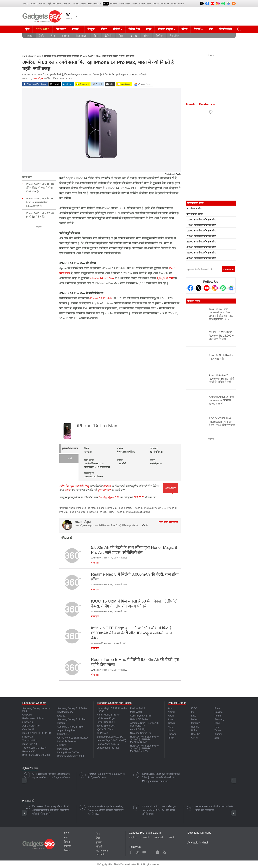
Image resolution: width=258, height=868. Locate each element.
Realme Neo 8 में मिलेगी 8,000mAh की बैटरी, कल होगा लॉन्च (107, 776)
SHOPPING (125, 4)
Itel (193, 712)
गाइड (149, 29)
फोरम (184, 29)
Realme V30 (29, 751)
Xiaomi (218, 734)
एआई (78, 28)
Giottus (61, 723)
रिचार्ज (197, 29)
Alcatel (171, 712)
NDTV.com (102, 851)
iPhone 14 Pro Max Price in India (114, 508)
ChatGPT (27, 715)
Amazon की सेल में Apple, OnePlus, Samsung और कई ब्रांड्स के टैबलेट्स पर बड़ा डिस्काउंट (106, 810)
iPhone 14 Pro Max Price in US (149, 508)
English (133, 837)
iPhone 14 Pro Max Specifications (132, 512)
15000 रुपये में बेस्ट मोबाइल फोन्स (201, 231)
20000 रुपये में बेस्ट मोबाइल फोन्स (201, 236)
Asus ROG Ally (138, 729)
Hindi (146, 837)
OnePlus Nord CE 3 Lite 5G (37, 733)
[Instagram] (215, 288)
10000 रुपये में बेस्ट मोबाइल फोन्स (201, 220)
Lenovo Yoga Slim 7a (108, 744)
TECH (106, 4)
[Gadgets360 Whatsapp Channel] (223, 288)
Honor (171, 730)
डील (211, 29)
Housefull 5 (63, 734)
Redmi (218, 716)
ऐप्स (53, 36)
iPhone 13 (28, 737)
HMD (170, 727)
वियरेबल (160, 36)
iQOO (194, 708)
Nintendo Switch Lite (141, 733)
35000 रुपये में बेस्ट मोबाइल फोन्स (201, 253)
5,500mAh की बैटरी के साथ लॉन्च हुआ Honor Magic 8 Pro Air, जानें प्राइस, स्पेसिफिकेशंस (159, 810)
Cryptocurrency (65, 712)
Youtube (144, 851)
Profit (43, 4)
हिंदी (50, 4)
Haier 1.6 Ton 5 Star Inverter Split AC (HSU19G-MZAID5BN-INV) (145, 739)
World (34, 4)
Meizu (194, 719)
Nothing (195, 727)
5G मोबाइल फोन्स (194, 209)
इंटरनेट (134, 36)
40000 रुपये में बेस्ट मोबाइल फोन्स (201, 258)
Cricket (67, 4)
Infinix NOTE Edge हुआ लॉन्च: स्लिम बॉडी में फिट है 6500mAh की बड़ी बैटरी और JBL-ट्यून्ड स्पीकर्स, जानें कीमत (161, 778)
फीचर (104, 29)
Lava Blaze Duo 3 (106, 722)
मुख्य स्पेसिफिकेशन (70, 449)
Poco (217, 708)
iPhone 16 (28, 722)
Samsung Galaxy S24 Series (72, 708)
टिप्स (96, 36)
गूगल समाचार (104, 490)
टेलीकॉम (108, 36)
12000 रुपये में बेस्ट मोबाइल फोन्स (201, 225)
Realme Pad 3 (138, 708)
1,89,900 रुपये (165, 278)
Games (114, 4)
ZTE (217, 738)
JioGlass (62, 745)
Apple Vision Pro (31, 726)
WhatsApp (158, 851)
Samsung (219, 719)
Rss (164, 851)
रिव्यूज (91, 29)
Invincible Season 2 (67, 741)
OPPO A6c (102, 733)
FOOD (76, 4)
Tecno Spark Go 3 (106, 726)
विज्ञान (122, 36)
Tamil (171, 837)
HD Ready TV (64, 749)
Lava (194, 716)
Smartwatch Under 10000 (71, 756)
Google (172, 723)
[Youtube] (207, 288)
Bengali (159, 837)
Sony (217, 723)
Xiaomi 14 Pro (30, 740)
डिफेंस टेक (134, 29)
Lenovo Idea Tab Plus (108, 748)
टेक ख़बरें (61, 29)
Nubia (194, 730)
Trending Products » (200, 104)
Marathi (165, 4)
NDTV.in (100, 854)
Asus (170, 719)
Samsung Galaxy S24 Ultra (71, 719)
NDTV (25, 4)
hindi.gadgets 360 (109, 497)
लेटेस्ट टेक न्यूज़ (67, 486)
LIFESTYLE (86, 4)
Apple (171, 716)
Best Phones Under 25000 (36, 755)
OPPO (194, 738)
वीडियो (117, 29)
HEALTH (97, 4)
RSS (67, 833)
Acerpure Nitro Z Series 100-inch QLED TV (145, 724)
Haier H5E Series (139, 719)
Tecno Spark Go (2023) (34, 748)
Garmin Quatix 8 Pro (141, 716)
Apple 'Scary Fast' (67, 730)
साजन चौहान (38, 79)
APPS (134, 4)
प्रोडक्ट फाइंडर (165, 29)
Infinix (171, 738)
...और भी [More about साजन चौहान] (144, 526)
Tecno (218, 730)
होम (27, 29)
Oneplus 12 (28, 729)
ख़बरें (39, 56)
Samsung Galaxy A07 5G (110, 737)
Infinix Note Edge (106, 718)
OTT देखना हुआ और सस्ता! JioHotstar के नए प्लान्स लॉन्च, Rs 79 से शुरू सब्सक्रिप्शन (51, 776)
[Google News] (231, 288)
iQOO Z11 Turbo (105, 729)
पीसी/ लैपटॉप (81, 36)
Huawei (172, 734)
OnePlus (196, 734)
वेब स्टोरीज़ (175, 36)
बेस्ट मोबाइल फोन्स (194, 214)
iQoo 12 (61, 716)
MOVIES (57, 4)
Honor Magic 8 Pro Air (108, 715)
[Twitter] (198, 288)
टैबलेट (42, 36)
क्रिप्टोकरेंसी (225, 29)
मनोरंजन (65, 36)
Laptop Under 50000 (68, 752)
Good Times (177, 4)
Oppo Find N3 (30, 744)
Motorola (196, 723)
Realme (218, 712)
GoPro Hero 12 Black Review (72, 738)
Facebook (131, 851)
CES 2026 (42, 29)
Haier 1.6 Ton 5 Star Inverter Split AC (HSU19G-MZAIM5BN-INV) (145, 748)
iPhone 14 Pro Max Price (100, 512)
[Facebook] (190, 288)
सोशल (146, 36)
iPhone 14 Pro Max (102, 278)
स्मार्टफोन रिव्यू (82, 486)
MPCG (156, 4)
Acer (170, 708)
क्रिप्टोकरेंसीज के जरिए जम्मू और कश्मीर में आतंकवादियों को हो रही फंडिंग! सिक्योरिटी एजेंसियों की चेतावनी (50, 810)
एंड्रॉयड (68, 490)
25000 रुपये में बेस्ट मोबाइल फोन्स (201, 242)
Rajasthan (145, 4)
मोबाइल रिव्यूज (194, 301)
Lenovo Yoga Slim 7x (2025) (111, 740)
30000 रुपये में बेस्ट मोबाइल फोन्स (201, 247)
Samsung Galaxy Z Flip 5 (70, 727)
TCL (217, 727)
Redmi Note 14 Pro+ (33, 718)
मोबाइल (29, 36)
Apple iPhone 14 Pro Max (82, 508)
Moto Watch (136, 712)
